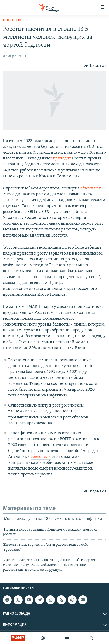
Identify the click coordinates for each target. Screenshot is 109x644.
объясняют (90, 188)
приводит (62, 158)
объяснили (41, 457)
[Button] (95, 66)
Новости (12, 20)
